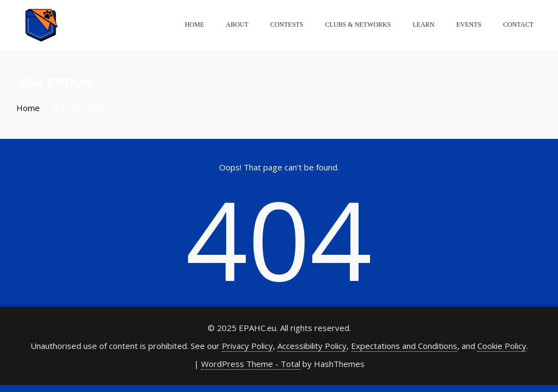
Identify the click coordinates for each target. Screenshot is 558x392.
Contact (518, 24)
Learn (423, 24)
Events (469, 24)
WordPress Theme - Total (251, 364)
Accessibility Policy (312, 346)
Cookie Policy (502, 346)
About (237, 24)
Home (194, 24)
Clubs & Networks (358, 24)
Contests (287, 24)
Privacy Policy (247, 346)
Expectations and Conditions (404, 346)
